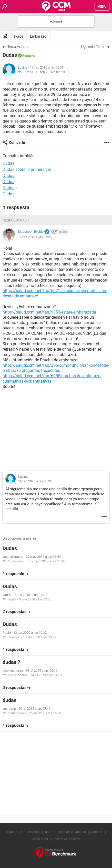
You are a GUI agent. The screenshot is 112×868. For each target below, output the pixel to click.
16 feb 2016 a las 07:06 (35, 237)
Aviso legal (40, 839)
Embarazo (38, 36)
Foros (19, 36)
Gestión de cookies (66, 839)
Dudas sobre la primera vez (27, 169)
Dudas (8, 176)
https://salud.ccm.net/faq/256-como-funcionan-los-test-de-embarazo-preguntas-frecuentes (56, 368)
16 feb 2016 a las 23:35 (52, 72)
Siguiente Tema (93, 47)
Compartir (17, 142)
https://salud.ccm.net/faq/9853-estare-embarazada (49, 312)
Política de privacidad (70, 832)
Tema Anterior (19, 47)
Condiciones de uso (36, 832)
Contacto (97, 832)
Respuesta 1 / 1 (16, 220)
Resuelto (29, 56)
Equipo (12, 832)
